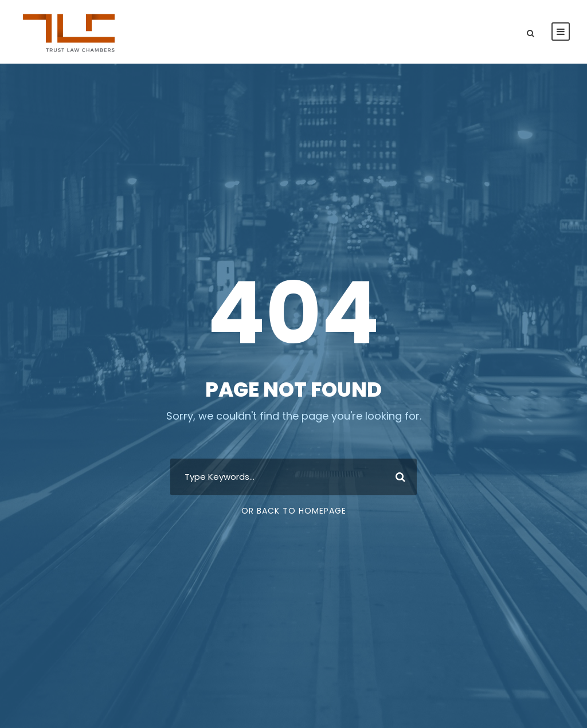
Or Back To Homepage (294, 511)
